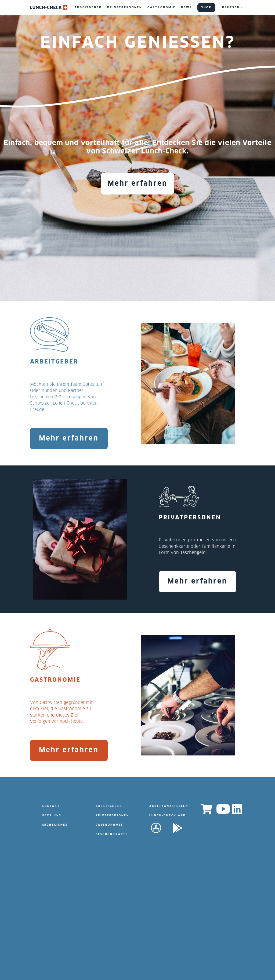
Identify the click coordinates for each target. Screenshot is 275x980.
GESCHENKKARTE (112, 834)
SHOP (206, 8)
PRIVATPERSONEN (125, 8)
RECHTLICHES (55, 825)
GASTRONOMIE (162, 8)
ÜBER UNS (52, 816)
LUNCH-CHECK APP (167, 816)
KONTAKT (51, 806)
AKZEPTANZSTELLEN (169, 806)
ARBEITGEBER (88, 8)
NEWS (187, 8)
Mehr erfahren (137, 184)
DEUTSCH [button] (231, 8)
